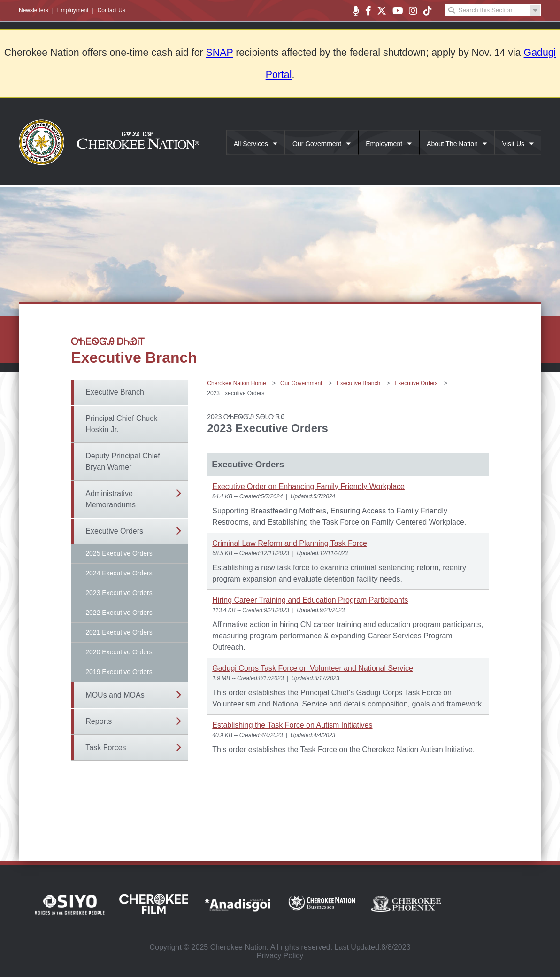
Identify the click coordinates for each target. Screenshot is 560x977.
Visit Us (513, 144)
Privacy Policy (280, 956)
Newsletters (34, 10)
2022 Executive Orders (119, 613)
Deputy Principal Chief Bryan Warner (123, 461)
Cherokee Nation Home (236, 383)
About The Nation (452, 144)
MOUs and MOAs (115, 695)
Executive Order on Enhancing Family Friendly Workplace (308, 486)
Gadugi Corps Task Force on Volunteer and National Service (313, 668)
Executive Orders (114, 531)
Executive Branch (115, 392)
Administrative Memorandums (111, 499)
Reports (99, 721)
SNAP (220, 53)
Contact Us (111, 10)
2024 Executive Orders (119, 573)
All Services (251, 144)
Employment (73, 10)
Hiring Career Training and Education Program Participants (310, 600)
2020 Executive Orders (119, 652)
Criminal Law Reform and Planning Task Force (290, 543)
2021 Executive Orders (119, 632)
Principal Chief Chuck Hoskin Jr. (121, 424)
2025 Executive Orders (119, 553)
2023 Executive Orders (119, 593)
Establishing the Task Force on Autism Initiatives (292, 725)
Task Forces (106, 748)
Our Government (317, 144)
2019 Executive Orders (119, 672)
